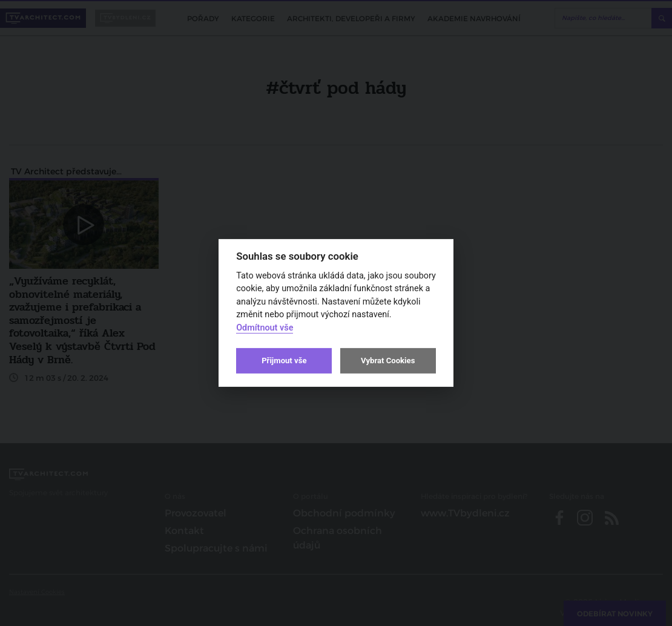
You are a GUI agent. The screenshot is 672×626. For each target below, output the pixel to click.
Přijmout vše (284, 361)
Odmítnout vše (265, 328)
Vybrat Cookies (388, 361)
